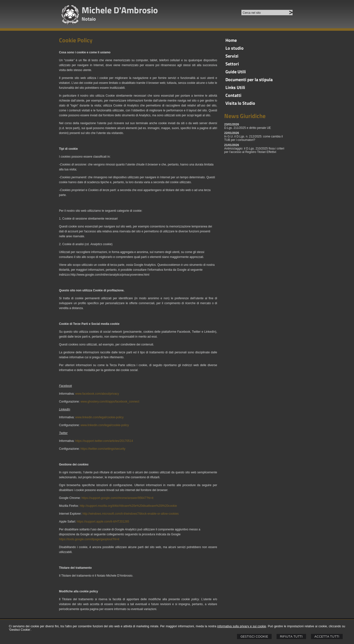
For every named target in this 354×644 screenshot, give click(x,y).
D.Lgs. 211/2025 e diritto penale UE (248, 128)
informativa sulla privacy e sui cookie (242, 626)
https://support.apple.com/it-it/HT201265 (103, 522)
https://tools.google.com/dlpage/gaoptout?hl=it (89, 539)
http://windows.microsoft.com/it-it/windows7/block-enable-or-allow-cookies (130, 514)
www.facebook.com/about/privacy (97, 394)
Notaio (89, 19)
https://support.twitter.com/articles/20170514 (104, 441)
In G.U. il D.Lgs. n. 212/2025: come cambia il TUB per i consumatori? (253, 138)
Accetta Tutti (327, 637)
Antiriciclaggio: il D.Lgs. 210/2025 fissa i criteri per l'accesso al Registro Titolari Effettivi (254, 150)
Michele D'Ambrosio (120, 10)
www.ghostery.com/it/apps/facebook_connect (110, 402)
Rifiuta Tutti (291, 637)
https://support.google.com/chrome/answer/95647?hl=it (117, 498)
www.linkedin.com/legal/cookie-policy (99, 417)
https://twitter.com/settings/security (103, 449)
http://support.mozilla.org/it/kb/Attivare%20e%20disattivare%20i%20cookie (128, 506)
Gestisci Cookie (254, 637)
